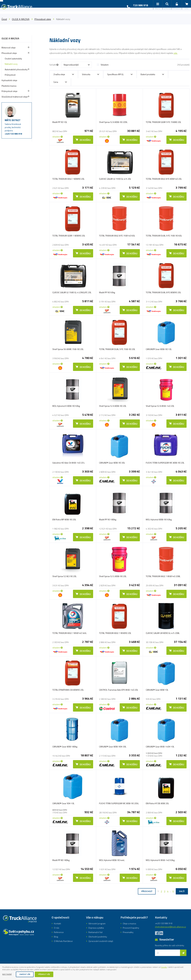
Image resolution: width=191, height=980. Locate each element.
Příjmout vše (49, 974)
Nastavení (8, 974)
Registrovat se (95, 501)
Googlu (6, 969)
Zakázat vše (27, 974)
